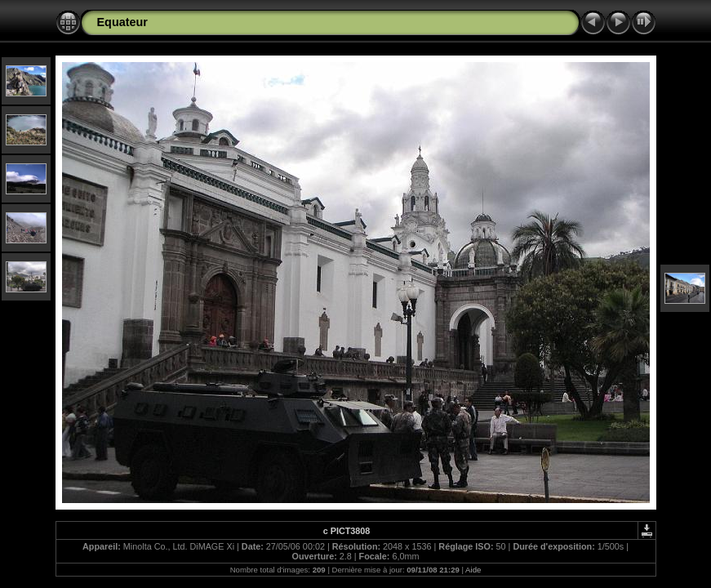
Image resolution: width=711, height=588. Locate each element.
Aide (473, 570)
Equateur (122, 22)
